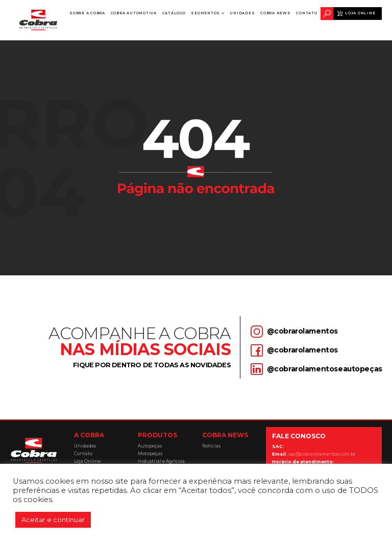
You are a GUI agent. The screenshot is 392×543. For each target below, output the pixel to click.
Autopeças (150, 446)
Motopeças (150, 454)
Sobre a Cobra (88, 16)
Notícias (211, 446)
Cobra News (276, 13)
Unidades (242, 13)
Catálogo (174, 13)
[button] (208, 14)
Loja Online (360, 13)
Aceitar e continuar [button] (53, 520)
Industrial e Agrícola (161, 462)
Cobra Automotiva (134, 13)
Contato (307, 13)
